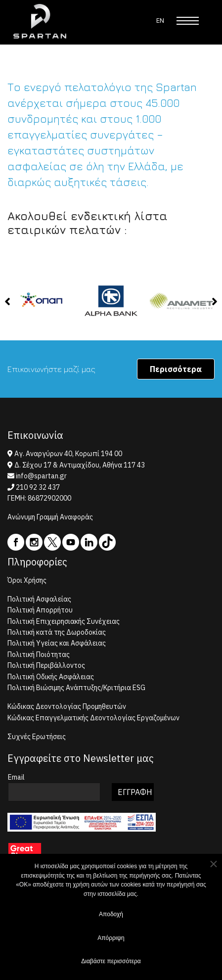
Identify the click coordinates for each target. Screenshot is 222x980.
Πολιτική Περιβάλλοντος (46, 665)
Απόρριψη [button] (111, 940)
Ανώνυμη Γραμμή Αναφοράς (50, 517)
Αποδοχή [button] (111, 916)
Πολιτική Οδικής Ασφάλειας (51, 677)
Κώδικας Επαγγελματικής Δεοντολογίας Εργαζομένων (93, 718)
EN (160, 21)
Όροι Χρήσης (27, 580)
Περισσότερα (176, 369)
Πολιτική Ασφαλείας (39, 599)
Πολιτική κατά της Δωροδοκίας (57, 632)
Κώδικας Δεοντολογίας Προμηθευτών (67, 706)
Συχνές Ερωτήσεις (37, 737)
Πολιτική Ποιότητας (39, 654)
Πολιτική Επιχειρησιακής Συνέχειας (64, 621)
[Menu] (188, 21)
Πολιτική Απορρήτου (40, 610)
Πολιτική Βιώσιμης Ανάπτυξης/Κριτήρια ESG (76, 688)
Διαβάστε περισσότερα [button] (111, 963)
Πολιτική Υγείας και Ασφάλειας (57, 643)
